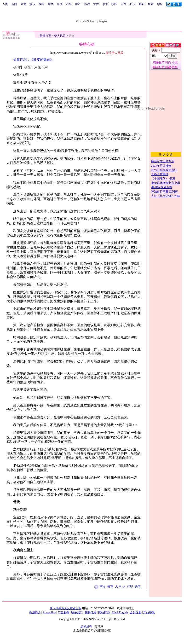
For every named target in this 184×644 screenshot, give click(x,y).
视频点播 (166, 187)
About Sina (49, 612)
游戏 (87, 4)
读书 (105, 4)
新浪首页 (45, 36)
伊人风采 (60, 36)
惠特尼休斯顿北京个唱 (166, 183)
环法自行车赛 (160, 191)
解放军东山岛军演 (163, 161)
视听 (41, 4)
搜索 (151, 4)
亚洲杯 (173, 191)
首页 (5, 4)
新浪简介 (35, 612)
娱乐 (32, 4)
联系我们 (77, 612)
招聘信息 (91, 612)
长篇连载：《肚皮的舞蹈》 (33, 60)
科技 (60, 4)
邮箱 (142, 4)
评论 (102, 587)
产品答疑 (149, 612)
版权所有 (86, 627)
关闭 (138, 587)
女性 (96, 4)
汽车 (69, 4)
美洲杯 (155, 187)
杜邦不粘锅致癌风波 (164, 170)
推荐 (110, 587)
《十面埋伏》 (160, 179)
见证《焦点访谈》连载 (166, 196)
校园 (114, 4)
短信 (132, 4)
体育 (23, 4)
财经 (51, 4)
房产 (78, 4)
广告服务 (63, 612)
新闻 (14, 4)
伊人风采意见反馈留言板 (66, 608)
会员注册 (136, 612)
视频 (172, 179)
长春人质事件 (160, 174)
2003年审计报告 (161, 166)
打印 (130, 587)
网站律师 (104, 612)
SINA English (120, 612)
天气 (123, 4)
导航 (160, 4)
